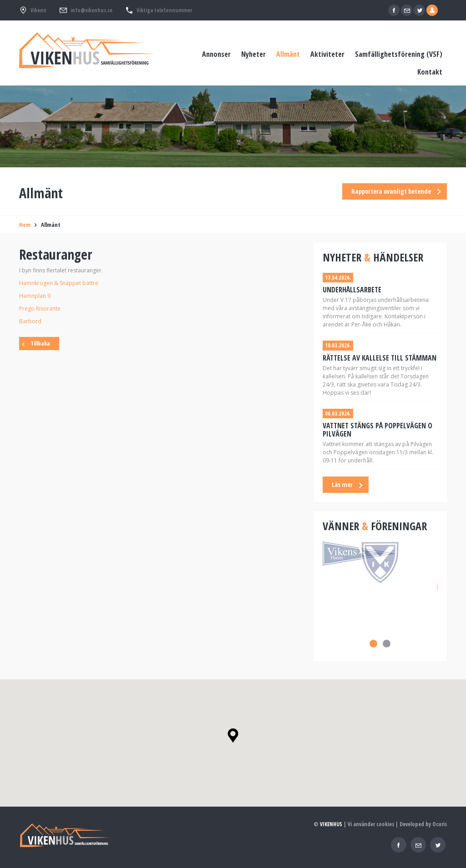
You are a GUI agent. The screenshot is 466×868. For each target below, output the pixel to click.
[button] (233, 736)
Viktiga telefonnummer (164, 10)
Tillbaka (40, 343)
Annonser (216, 54)
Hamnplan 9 (35, 296)
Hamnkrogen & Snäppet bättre (59, 283)
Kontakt (430, 72)
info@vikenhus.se (91, 10)
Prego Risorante (40, 309)
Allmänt (288, 54)
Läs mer (342, 484)
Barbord (30, 321)
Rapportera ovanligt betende (391, 191)
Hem (25, 225)
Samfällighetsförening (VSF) (399, 54)
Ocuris (440, 824)
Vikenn (38, 10)
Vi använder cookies (371, 824)
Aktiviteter (327, 54)
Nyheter (253, 54)
